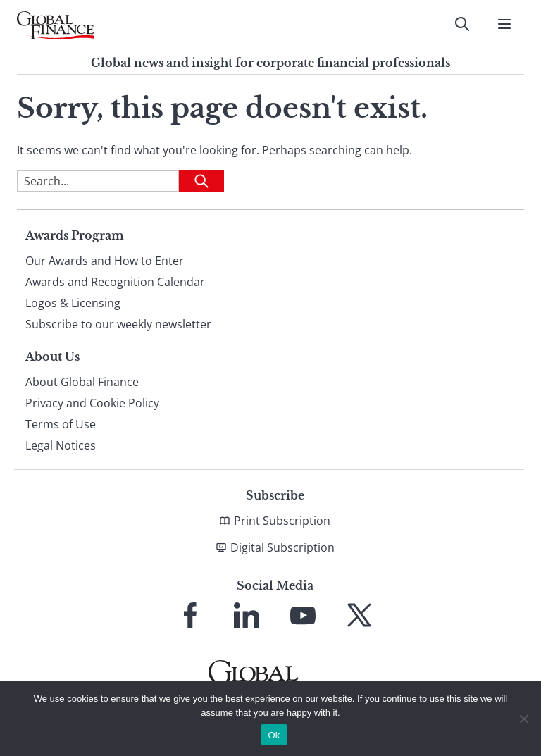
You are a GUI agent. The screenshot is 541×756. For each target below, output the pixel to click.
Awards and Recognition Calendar (115, 282)
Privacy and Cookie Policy (92, 403)
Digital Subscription (282, 547)
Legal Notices (61, 445)
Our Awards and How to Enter (105, 261)
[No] (523, 719)
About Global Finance (82, 382)
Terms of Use (61, 424)
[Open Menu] (504, 24)
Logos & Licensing (73, 303)
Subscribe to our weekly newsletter (118, 324)
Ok (274, 735)
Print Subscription (282, 521)
